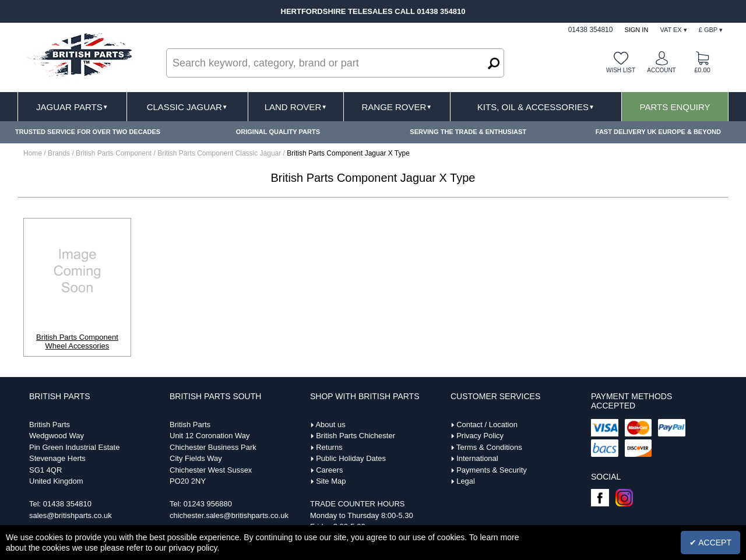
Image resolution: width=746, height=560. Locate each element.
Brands (59, 153)
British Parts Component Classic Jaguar (220, 153)
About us (330, 425)
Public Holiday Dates (351, 458)
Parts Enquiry (675, 107)
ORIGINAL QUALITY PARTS (278, 132)
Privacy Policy (480, 436)
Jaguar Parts (72, 107)
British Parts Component (115, 153)
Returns (329, 447)
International (477, 458)
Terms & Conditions (489, 447)
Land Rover (296, 107)
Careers (329, 470)
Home (33, 153)
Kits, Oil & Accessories (536, 107)
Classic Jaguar (187, 107)
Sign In (636, 30)
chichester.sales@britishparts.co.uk (229, 515)
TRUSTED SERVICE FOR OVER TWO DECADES (88, 132)
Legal (466, 481)
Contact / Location (487, 425)
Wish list (621, 70)
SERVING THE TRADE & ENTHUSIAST (468, 132)
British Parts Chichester (356, 436)
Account (661, 70)
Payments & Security (492, 470)
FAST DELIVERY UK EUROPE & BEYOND (658, 132)
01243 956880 (208, 504)
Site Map (331, 481)
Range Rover (397, 107)
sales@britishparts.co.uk (71, 515)
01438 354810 (67, 504)
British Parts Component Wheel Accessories (77, 341)
